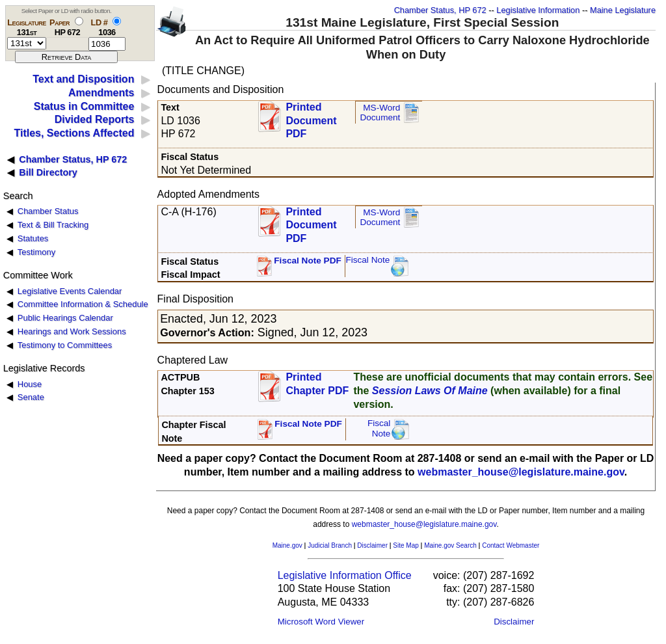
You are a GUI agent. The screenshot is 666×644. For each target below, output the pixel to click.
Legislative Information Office (345, 575)
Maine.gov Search (450, 545)
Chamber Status (48, 211)
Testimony (36, 252)
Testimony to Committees (65, 345)
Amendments (101, 93)
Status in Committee (84, 106)
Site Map (406, 545)
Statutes (33, 238)
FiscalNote (379, 428)
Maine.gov (287, 545)
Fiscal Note (367, 260)
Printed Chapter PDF (317, 384)
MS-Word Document (380, 113)
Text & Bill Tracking (53, 225)
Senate (31, 397)
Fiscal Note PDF (308, 261)
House (30, 384)
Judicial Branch (330, 545)
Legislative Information (538, 10)
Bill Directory (48, 172)
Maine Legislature (623, 10)
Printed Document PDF (311, 117)
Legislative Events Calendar (70, 291)
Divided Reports (95, 119)
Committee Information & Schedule (83, 304)
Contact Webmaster (511, 545)
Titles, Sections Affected (74, 133)
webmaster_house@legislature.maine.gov (521, 472)
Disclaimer (372, 545)
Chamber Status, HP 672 (440, 10)
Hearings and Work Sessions (72, 331)
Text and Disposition (83, 79)
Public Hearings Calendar (65, 318)
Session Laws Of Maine (430, 391)
